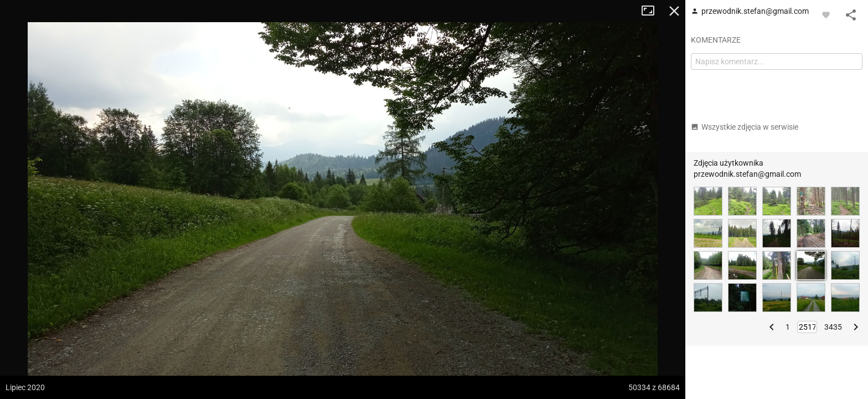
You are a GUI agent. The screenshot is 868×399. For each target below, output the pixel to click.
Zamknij (674, 11)
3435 (833, 327)
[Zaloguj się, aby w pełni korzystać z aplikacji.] (826, 14)
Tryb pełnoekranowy (652, 11)
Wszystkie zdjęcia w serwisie (745, 127)
